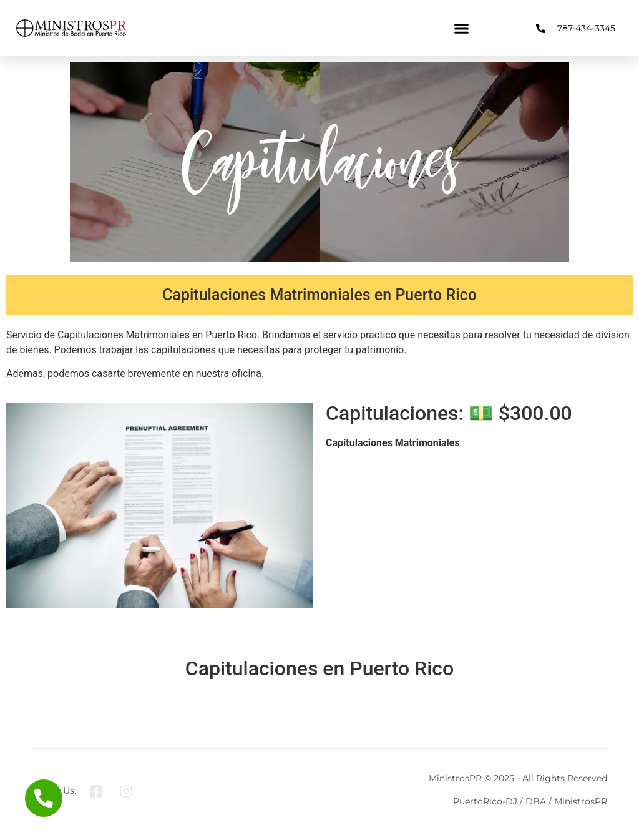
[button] (462, 28)
